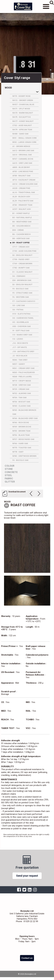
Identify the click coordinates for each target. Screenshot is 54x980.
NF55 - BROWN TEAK (21, 431)
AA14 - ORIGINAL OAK (22, 155)
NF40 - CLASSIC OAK (21, 406)
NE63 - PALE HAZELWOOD (24, 372)
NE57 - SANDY (19, 364)
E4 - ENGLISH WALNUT (22, 255)
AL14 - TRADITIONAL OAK (24, 192)
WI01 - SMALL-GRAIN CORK (24, 138)
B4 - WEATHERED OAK (22, 222)
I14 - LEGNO (18, 339)
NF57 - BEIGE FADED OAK (23, 439)
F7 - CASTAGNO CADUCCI (24, 301)
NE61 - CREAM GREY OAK (23, 368)
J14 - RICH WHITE (20, 343)
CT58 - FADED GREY (21, 259)
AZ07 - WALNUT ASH (22, 209)
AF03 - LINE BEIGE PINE (23, 171)
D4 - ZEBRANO (19, 276)
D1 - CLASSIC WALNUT (22, 272)
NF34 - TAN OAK (19, 398)
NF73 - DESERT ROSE (21, 96)
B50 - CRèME (18, 230)
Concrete (11, 472)
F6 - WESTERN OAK (21, 297)
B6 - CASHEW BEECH (22, 234)
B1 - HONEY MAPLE (21, 213)
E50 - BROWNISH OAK (22, 280)
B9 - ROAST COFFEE (21, 243)
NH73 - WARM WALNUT (23, 113)
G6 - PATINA (18, 310)
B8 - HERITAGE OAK (21, 238)
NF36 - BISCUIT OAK (21, 402)
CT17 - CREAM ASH (21, 247)
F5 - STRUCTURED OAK (22, 293)
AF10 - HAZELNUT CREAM (24, 180)
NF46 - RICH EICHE (21, 423)
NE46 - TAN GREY (20, 360)
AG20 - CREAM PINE (21, 188)
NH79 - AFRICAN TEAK (22, 130)
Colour (10, 466)
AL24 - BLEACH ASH (21, 197)
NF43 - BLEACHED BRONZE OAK (24, 412)
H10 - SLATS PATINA (21, 314)
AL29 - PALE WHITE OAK (23, 201)
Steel (8, 475)
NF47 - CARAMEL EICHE (23, 159)
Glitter (10, 482)
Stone (9, 469)
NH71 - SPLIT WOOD (21, 109)
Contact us (27, 958)
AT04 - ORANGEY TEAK (22, 205)
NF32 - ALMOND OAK (22, 393)
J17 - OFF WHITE (20, 347)
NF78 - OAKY (18, 452)
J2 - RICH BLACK (20, 356)
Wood (8, 88)
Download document (17, 492)
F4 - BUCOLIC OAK (20, 289)
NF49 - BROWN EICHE (22, 427)
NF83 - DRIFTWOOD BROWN (24, 456)
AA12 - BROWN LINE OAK (23, 151)
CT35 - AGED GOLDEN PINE (24, 251)
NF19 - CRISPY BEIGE (22, 381)
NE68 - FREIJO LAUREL (22, 377)
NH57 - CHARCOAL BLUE (23, 104)
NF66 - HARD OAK (20, 443)
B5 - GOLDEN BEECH (21, 226)
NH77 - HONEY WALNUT (23, 121)
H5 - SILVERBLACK (21, 322)
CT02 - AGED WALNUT (22, 125)
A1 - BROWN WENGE (21, 146)
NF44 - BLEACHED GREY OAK (25, 418)
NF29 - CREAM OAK (21, 389)
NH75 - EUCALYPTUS (22, 117)
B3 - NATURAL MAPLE (22, 217)
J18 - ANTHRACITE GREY (23, 351)
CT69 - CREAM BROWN (22, 264)
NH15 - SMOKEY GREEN (23, 100)
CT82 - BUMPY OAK (21, 268)
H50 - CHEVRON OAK (22, 326)
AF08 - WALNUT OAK (21, 176)
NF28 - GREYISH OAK (22, 385)
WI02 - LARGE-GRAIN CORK (24, 142)
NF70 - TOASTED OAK (22, 448)
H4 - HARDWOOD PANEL (23, 318)
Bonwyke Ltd (23, 6)
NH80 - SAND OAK (20, 134)
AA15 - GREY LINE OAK (22, 163)
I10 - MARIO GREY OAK (22, 335)
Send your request (27, 876)
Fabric (9, 479)
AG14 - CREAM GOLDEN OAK (25, 184)
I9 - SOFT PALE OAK (21, 331)
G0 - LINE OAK (19, 305)
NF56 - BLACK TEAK (21, 435)
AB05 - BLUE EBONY (21, 167)
